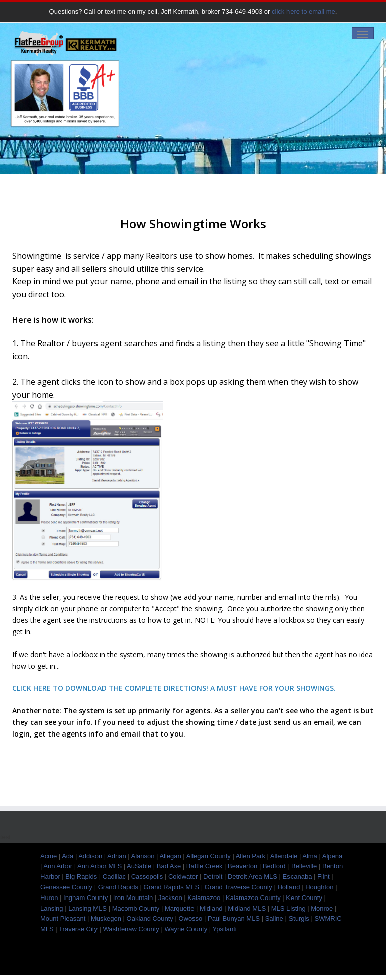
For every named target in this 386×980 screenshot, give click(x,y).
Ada (68, 856)
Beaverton (243, 866)
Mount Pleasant (63, 918)
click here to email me (304, 11)
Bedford (274, 866)
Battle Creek (205, 866)
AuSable (139, 866)
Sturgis (299, 918)
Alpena (332, 856)
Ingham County (85, 898)
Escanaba (298, 877)
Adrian (117, 856)
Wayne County (186, 929)
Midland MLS (247, 908)
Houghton (319, 887)
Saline (274, 918)
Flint (323, 877)
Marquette (180, 908)
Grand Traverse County (238, 887)
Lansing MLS (87, 908)
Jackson (170, 898)
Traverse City (78, 929)
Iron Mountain (133, 898)
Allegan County (209, 856)
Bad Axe (169, 866)
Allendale (284, 856)
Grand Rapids (118, 887)
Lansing (52, 908)
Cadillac (114, 877)
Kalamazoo (204, 898)
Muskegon (106, 918)
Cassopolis (147, 877)
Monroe (322, 908)
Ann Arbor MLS (100, 866)
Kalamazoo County (253, 898)
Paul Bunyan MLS (234, 918)
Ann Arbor (58, 866)
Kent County (304, 898)
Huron (49, 898)
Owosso (190, 918)
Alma (310, 856)
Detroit (213, 877)
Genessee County (66, 887)
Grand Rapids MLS (172, 887)
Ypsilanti (225, 929)
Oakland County (150, 918)
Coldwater (183, 877)
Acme (49, 856)
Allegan (170, 856)
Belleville (304, 866)
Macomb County (136, 908)
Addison (90, 856)
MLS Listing (288, 908)
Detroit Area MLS (253, 877)
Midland (211, 908)
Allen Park (251, 856)
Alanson (143, 856)
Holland (288, 887)
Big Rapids (81, 877)
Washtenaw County (131, 929)
